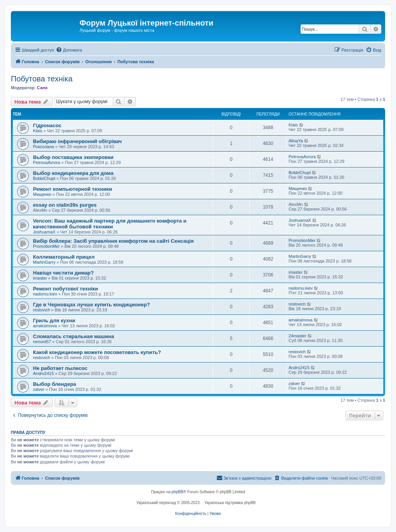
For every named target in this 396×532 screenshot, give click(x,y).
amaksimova (45, 326)
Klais (38, 131)
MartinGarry (44, 262)
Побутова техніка (42, 79)
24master (297, 336)
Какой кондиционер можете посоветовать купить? (97, 352)
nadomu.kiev (45, 294)
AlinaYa (296, 141)
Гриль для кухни (54, 320)
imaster (40, 278)
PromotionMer (46, 246)
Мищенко (42, 194)
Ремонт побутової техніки (66, 289)
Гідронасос (47, 125)
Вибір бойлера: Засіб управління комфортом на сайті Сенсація (113, 241)
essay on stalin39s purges (65, 205)
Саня (42, 88)
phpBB (178, 492)
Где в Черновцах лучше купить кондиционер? (92, 305)
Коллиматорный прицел (64, 257)
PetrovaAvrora (47, 162)
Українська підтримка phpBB (230, 503)
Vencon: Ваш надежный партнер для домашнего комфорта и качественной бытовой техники (110, 224)
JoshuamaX (44, 232)
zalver (39, 389)
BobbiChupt (44, 178)
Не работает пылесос (60, 368)
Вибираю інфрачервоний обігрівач (77, 141)
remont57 (42, 342)
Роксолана (43, 147)
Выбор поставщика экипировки (73, 157)
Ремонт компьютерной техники (73, 189)
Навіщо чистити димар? (63, 273)
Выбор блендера (54, 384)
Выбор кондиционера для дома (73, 173)
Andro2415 (43, 373)
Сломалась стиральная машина (73, 336)
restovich (42, 310)
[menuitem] (69, 50)
